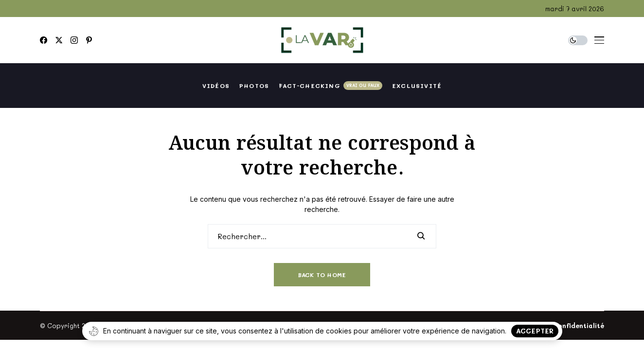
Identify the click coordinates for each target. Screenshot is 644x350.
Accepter (535, 331)
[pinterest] (89, 40)
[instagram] (74, 40)
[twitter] (59, 40)
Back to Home (322, 275)
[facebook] (44, 40)
